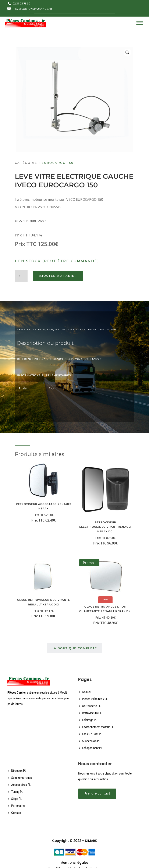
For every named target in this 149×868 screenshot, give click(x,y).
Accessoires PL (21, 785)
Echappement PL (92, 748)
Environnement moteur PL (98, 727)
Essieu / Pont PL (92, 734)
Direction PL (19, 771)
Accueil (87, 692)
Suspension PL (91, 741)
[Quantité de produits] (21, 276)
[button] (127, 52)
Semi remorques (22, 778)
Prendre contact (97, 793)
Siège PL (17, 799)
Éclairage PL (90, 720)
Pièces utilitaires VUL (95, 699)
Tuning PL (17, 792)
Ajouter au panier (58, 276)
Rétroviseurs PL (92, 713)
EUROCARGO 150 (58, 163)
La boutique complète (74, 648)
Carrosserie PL (91, 706)
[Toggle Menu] (140, 23)
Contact (16, 813)
